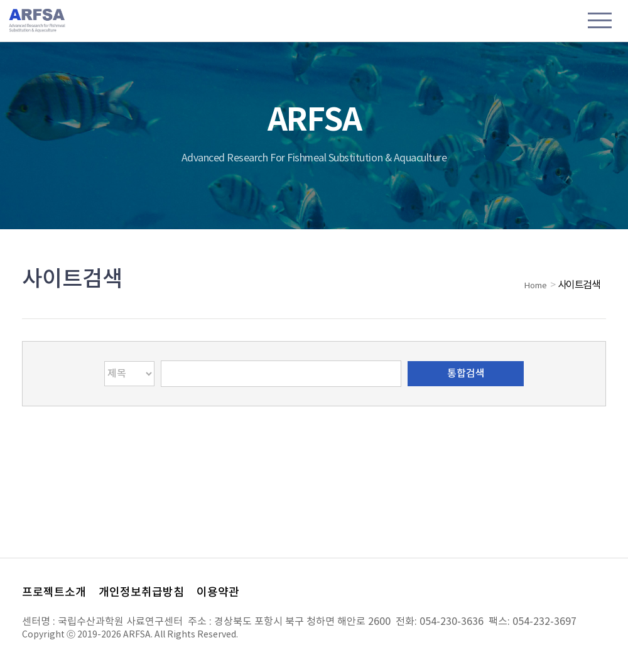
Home (536, 286)
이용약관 (218, 593)
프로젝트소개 (54, 593)
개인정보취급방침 (141, 593)
